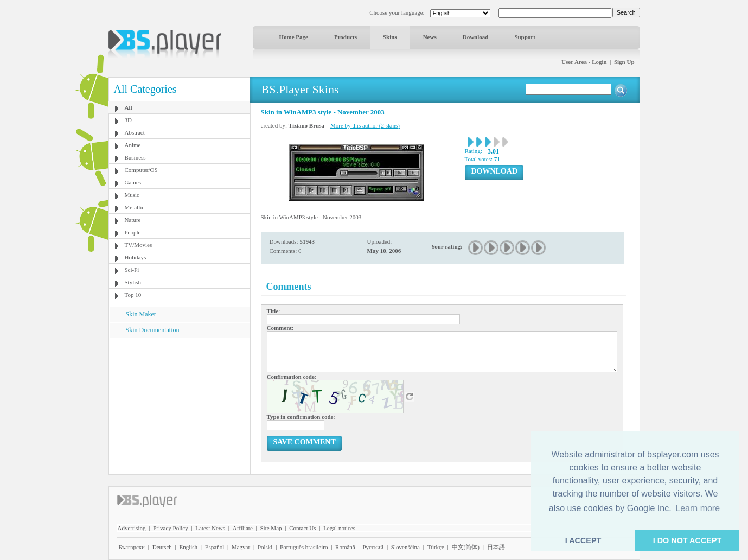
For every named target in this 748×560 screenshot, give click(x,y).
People (133, 232)
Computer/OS (141, 170)
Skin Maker (141, 314)
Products (346, 37)
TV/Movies (139, 245)
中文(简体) (466, 547)
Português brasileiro (304, 547)
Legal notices (339, 528)
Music (132, 195)
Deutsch (162, 547)
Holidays (136, 257)
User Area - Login (584, 62)
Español (215, 547)
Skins (390, 37)
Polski (265, 547)
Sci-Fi (132, 270)
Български (132, 547)
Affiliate (243, 528)
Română (345, 547)
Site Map (271, 528)
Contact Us (302, 528)
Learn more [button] (698, 508)
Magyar (241, 547)
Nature (133, 220)
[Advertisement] (179, 405)
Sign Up (624, 62)
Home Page (294, 37)
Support (525, 37)
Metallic (135, 207)
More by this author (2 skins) (365, 125)
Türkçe (436, 547)
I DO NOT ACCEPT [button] (688, 540)
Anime (133, 145)
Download (476, 37)
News (430, 37)
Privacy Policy (170, 528)
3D (128, 120)
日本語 (496, 547)
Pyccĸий (373, 547)
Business (135, 157)
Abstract (135, 132)
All (129, 107)
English (188, 547)
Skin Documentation (153, 330)
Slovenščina (405, 547)
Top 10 (133, 295)
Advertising (132, 528)
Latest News (210, 528)
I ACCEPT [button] (583, 540)
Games (133, 182)
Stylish (133, 282)
